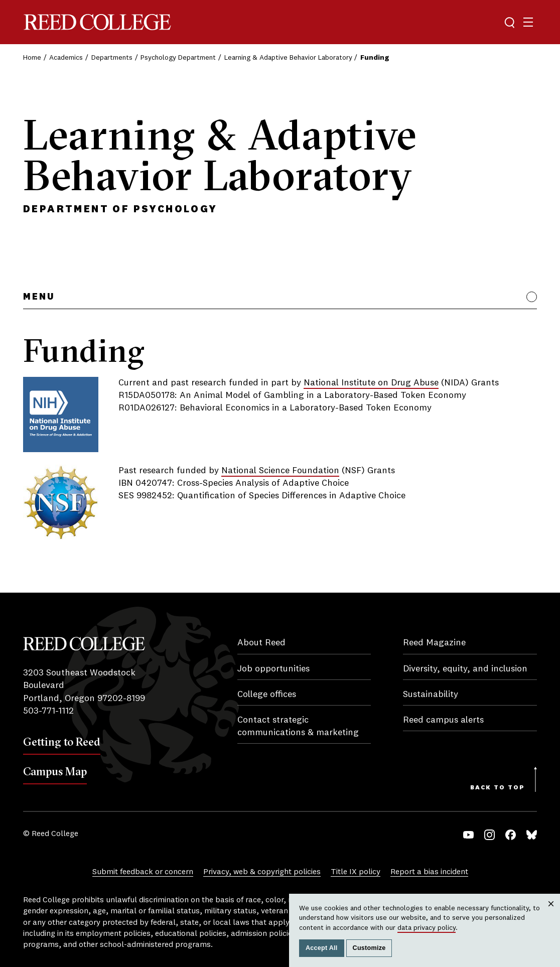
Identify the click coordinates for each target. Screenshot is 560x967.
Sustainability (431, 695)
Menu (39, 297)
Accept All (322, 948)
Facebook (511, 835)
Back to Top (498, 788)
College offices (267, 695)
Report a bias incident (429, 872)
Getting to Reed (62, 742)
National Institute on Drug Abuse (371, 383)
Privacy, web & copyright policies (262, 872)
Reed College (97, 22)
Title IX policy (356, 872)
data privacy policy (427, 928)
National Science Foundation (280, 471)
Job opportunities (273, 669)
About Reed (261, 643)
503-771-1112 (48, 711)
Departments (112, 58)
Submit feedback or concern (143, 872)
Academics (66, 58)
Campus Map (55, 771)
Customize (369, 948)
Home (32, 58)
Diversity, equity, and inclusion (465, 669)
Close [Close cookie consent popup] (551, 914)
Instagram (489, 835)
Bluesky (532, 835)
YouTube (468, 835)
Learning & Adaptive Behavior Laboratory (288, 58)
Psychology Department (178, 58)
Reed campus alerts (443, 720)
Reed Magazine (434, 643)
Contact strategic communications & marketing (298, 726)
